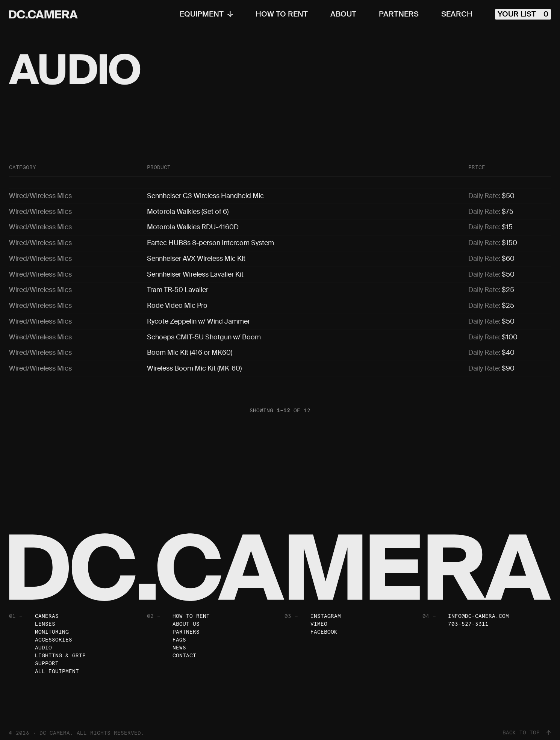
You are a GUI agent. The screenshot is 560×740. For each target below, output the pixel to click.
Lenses (45, 618)
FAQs (179, 634)
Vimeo (319, 618)
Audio (43, 642)
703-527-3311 (468, 618)
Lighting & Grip (60, 649)
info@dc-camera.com (478, 610)
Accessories (54, 634)
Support (47, 657)
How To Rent (282, 14)
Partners (399, 14)
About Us (186, 618)
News (179, 642)
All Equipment (57, 665)
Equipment (206, 14)
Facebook (324, 626)
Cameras (47, 610)
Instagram (326, 610)
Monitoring (52, 626)
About (343, 14)
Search (457, 14)
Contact (184, 649)
